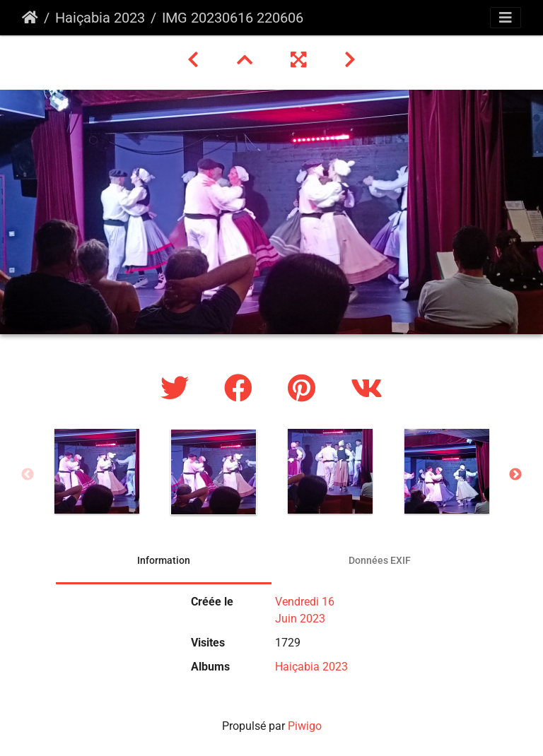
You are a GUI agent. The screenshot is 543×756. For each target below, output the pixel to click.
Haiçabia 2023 (100, 18)
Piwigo (305, 726)
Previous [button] (28, 475)
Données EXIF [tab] (380, 560)
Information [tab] (164, 560)
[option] (97, 471)
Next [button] (515, 475)
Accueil (30, 18)
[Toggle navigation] (506, 18)
